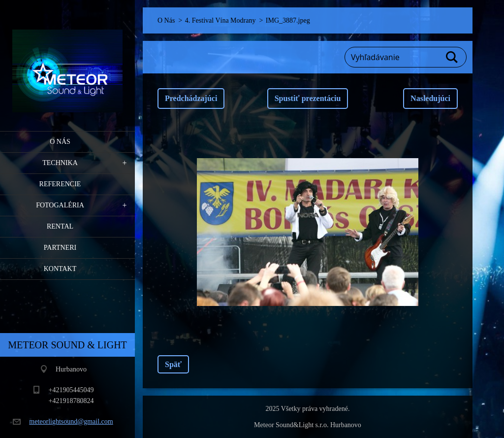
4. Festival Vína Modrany (220, 20)
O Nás (60, 142)
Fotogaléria (60, 205)
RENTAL (60, 226)
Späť (173, 364)
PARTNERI (60, 248)
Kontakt (60, 269)
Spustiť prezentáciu (308, 98)
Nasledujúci (430, 98)
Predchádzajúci (191, 98)
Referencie (60, 184)
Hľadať (452, 57)
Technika (60, 163)
